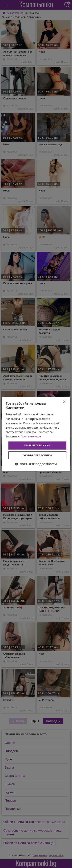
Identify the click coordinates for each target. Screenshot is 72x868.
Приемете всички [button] (37, 445)
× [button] (64, 402)
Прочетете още (31, 436)
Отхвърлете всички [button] (37, 455)
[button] (36, 464)
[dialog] (36, 434)
